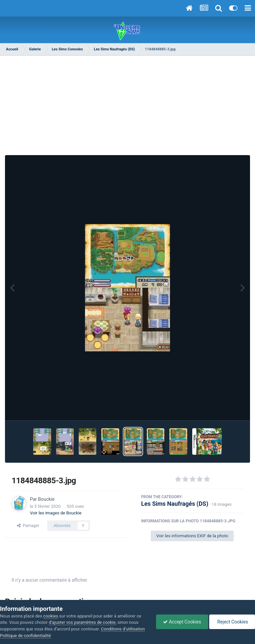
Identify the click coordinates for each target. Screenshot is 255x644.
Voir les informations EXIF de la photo (192, 536)
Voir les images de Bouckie (56, 513)
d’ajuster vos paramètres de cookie (82, 622)
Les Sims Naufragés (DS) (175, 504)
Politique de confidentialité (25, 636)
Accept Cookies (182, 622)
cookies (51, 616)
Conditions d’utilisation (123, 629)
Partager (28, 526)
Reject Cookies (232, 622)
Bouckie (46, 499)
